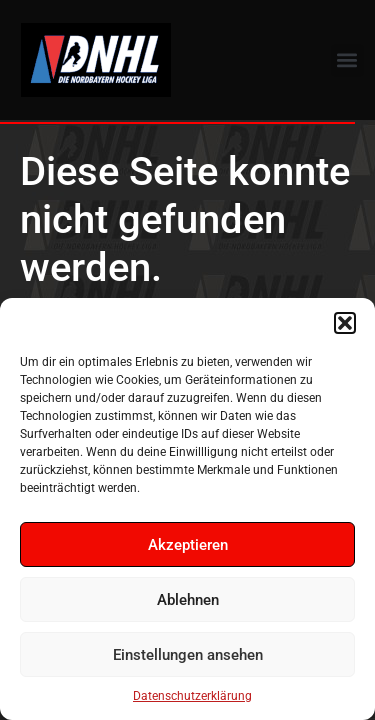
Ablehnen (188, 600)
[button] (345, 323)
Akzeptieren (188, 545)
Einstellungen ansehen (188, 655)
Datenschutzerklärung (192, 696)
